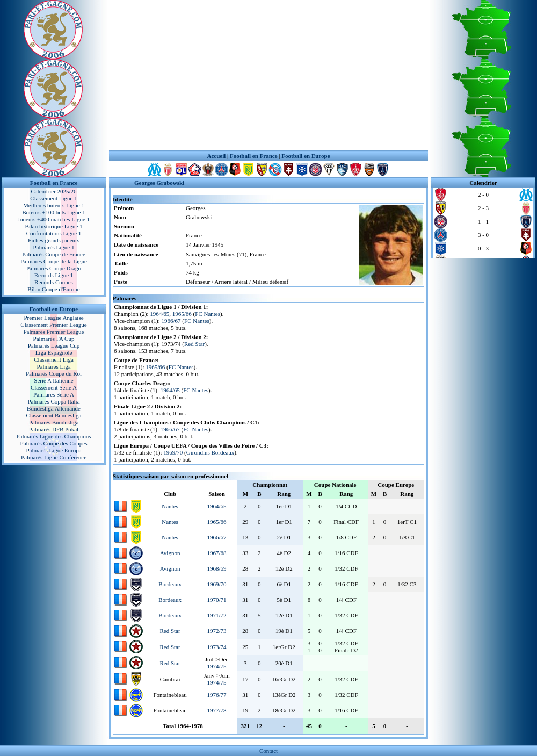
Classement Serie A (54, 387)
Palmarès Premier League (53, 332)
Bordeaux (170, 584)
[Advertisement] (269, 75)
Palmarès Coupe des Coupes (54, 443)
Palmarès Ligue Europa (53, 450)
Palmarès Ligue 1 (54, 247)
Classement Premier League (53, 325)
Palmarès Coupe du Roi (54, 373)
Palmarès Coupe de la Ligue (54, 261)
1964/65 (159, 314)
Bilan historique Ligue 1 (53, 226)
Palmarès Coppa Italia (53, 401)
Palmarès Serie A (54, 394)
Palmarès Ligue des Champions (53, 436)
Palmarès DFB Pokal (54, 429)
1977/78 (216, 710)
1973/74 (216, 647)
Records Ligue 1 (54, 275)
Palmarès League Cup (54, 345)
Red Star (194, 344)
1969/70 (173, 452)
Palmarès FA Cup (54, 339)
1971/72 (216, 615)
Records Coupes (54, 282)
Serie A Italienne (53, 380)
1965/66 (182, 314)
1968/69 (216, 568)
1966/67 (171, 321)
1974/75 (216, 666)
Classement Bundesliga (54, 415)
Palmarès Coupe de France (54, 254)
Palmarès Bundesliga (54, 422)
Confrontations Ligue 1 (54, 233)
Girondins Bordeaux (211, 452)
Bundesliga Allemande (54, 408)
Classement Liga (54, 359)
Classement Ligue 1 (53, 198)
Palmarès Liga (53, 366)
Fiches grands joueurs (54, 240)
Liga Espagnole (54, 352)
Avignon (170, 553)
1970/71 (216, 600)
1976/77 (216, 695)
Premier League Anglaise (53, 318)
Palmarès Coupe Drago (54, 268)
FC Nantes (208, 314)
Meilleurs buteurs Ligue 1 (54, 205)
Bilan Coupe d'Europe (53, 289)
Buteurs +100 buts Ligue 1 (53, 212)
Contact (268, 751)
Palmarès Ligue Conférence (54, 457)
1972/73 (216, 631)
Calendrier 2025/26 (53, 191)
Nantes (170, 506)
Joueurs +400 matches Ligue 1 (54, 219)
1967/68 (216, 553)
